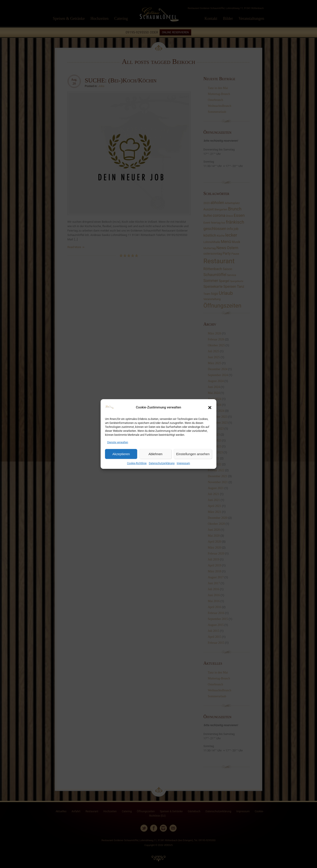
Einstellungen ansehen (193, 454)
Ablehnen (155, 454)
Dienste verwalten (118, 442)
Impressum (183, 463)
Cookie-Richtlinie (137, 463)
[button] (210, 408)
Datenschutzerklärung (162, 463)
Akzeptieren (121, 454)
